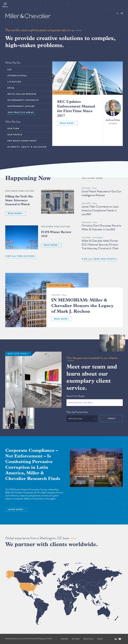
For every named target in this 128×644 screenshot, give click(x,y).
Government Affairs (21, 106)
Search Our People (76, 396)
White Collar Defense (22, 94)
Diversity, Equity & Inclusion (27, 147)
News (95, 188)
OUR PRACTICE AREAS (21, 112)
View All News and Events (99, 259)
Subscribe (64, 639)
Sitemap (100, 639)
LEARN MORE (15, 510)
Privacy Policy (88, 639)
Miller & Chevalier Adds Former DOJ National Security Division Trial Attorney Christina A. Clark (100, 244)
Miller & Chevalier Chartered (17, 639)
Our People (15, 135)
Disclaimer (76, 639)
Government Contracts (23, 100)
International (17, 76)
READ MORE (67, 123)
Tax (10, 70)
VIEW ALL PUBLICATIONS (20, 256)
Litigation (14, 82)
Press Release (98, 238)
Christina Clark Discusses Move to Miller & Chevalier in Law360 (101, 227)
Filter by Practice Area (77, 412)
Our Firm (13, 129)
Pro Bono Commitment (22, 141)
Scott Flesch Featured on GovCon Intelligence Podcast (101, 193)
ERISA (11, 88)
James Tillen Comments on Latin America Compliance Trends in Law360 (100, 210)
